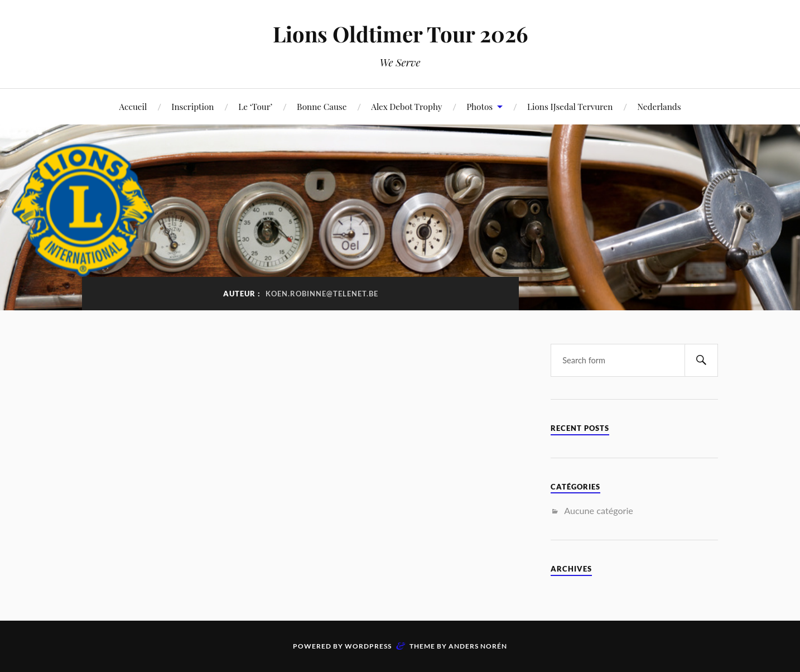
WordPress (368, 646)
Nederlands (659, 106)
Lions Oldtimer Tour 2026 (400, 34)
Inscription (192, 106)
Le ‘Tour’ (255, 106)
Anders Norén (478, 646)
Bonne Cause (322, 106)
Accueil (133, 106)
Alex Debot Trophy (406, 106)
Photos (479, 106)
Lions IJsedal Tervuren (570, 106)
